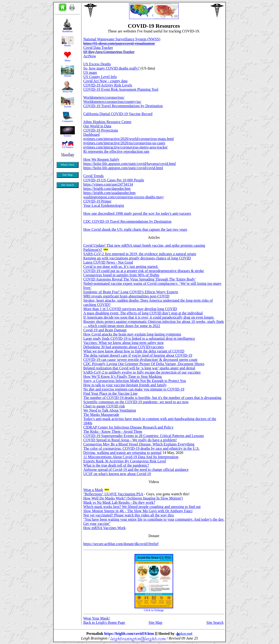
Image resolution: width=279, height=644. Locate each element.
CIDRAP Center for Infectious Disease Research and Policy (128, 427)
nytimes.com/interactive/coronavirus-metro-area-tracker (126, 147)
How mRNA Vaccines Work (104, 528)
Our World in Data (97, 126)
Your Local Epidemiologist (104, 205)
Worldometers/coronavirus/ (104, 97)
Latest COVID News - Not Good (108, 262)
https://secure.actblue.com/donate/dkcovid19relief (121, 544)
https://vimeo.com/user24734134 (108, 184)
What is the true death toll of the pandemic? (116, 465)
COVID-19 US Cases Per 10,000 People (114, 180)
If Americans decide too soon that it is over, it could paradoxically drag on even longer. (149, 317)
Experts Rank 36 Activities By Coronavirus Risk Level (125, 461)
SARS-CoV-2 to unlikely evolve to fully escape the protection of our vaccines (142, 372)
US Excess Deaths (97, 64)
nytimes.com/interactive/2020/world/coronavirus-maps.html (129, 139)
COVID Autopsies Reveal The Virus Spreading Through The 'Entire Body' (139, 279)
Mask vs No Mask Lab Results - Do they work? (119, 502)
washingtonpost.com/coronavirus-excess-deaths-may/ (124, 197)
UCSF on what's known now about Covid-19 (117, 474)
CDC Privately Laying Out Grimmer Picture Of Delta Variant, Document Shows (144, 364)
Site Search (215, 623)
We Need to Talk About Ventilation (110, 410)
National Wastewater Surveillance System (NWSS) (122, 39)
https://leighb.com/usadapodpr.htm (109, 193)
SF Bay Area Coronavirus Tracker (109, 52)
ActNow (90, 56)
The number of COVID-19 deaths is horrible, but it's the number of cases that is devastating (152, 398)
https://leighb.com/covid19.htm (129, 634)
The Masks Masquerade (101, 415)
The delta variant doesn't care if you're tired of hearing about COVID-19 (138, 355)
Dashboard (91, 135)
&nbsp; (68, 119)
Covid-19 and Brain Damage (105, 330)
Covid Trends (94, 176)
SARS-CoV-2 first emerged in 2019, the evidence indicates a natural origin (140, 254)
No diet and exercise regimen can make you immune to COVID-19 (134, 389)
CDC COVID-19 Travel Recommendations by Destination (127, 221)
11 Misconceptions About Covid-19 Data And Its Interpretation (131, 457)
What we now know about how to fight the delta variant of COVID (134, 351)
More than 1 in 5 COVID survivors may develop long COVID (130, 309)
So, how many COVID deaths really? (111, 68)
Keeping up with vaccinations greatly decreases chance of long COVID (137, 258)
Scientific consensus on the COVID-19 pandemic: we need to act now (136, 402)
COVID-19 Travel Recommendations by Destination (123, 106)
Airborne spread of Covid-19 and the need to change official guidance (136, 470)
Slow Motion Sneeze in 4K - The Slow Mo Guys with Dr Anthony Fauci (138, 511)
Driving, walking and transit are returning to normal (122, 453)
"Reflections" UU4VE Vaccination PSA (113, 494)
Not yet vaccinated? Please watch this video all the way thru (129, 515)
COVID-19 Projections (101, 130)
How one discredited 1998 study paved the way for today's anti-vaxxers (137, 213)
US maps (90, 72)
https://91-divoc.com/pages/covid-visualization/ (119, 43)
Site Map (155, 623)
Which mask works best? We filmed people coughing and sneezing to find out (142, 507)
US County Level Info (100, 77)
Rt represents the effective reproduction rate (116, 151)
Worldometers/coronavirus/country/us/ (112, 102)
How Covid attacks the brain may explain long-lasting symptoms (132, 334)
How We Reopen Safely (101, 159)
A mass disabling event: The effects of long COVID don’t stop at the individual (143, 313)
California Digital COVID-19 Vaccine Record (118, 114)
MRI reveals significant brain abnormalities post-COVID (126, 296)
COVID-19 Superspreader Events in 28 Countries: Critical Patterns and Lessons (143, 436)
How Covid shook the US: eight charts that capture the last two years (135, 229)
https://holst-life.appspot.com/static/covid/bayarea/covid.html (130, 164)
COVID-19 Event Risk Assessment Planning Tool (121, 89)
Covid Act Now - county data (105, 81)
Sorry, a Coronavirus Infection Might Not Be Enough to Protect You (135, 381)
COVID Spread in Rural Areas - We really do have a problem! (130, 440)
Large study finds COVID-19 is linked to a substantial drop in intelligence (139, 338)
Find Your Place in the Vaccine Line (110, 393)
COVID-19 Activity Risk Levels (108, 85)
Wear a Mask (93, 490)
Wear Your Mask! (97, 618)
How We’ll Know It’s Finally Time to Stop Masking (123, 377)
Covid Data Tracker (98, 48)
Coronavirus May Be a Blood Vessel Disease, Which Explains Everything (139, 444)
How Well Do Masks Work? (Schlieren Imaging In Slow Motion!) (133, 498)
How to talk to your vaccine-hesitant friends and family (125, 385)
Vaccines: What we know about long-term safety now (124, 343)
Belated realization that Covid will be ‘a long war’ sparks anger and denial (139, 368)
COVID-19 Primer (97, 201)
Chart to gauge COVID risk (104, 406)
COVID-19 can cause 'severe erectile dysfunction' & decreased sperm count (140, 360)
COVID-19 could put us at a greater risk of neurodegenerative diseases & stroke (144, 271)
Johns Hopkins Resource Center (107, 122)
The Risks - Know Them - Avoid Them (113, 431)
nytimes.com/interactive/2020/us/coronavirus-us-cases (124, 143)
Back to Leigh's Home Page (104, 623)
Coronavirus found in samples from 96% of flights (121, 275)
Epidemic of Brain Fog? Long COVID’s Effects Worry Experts (131, 292)
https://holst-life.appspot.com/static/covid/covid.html (123, 168)
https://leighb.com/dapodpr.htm (107, 189)
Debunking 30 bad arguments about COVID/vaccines (124, 347)
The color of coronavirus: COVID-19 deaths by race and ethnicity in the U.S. (141, 448)
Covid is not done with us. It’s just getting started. (121, 267)
